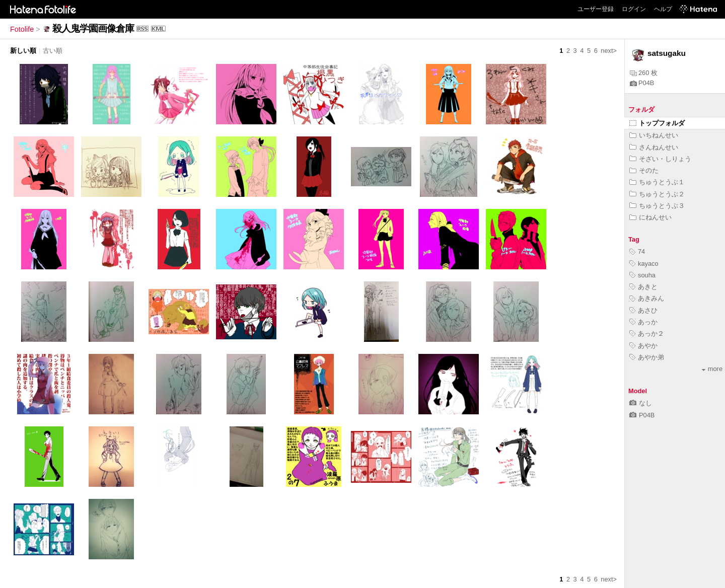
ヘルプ (663, 9)
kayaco (644, 264)
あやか (643, 346)
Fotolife (22, 29)
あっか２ (647, 334)
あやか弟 (647, 357)
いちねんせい (654, 135)
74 (637, 251)
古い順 (53, 51)
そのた (644, 170)
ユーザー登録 (596, 9)
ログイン (634, 9)
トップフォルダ (657, 123)
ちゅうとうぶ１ (657, 182)
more (712, 369)
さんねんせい (654, 147)
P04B (642, 83)
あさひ (643, 310)
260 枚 (644, 73)
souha (642, 275)
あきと (643, 287)
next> (609, 51)
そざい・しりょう (660, 159)
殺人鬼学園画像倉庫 (93, 28)
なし (641, 403)
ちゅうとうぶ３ (657, 206)
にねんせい (650, 217)
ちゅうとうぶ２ (657, 194)
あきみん (647, 298)
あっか (643, 322)
